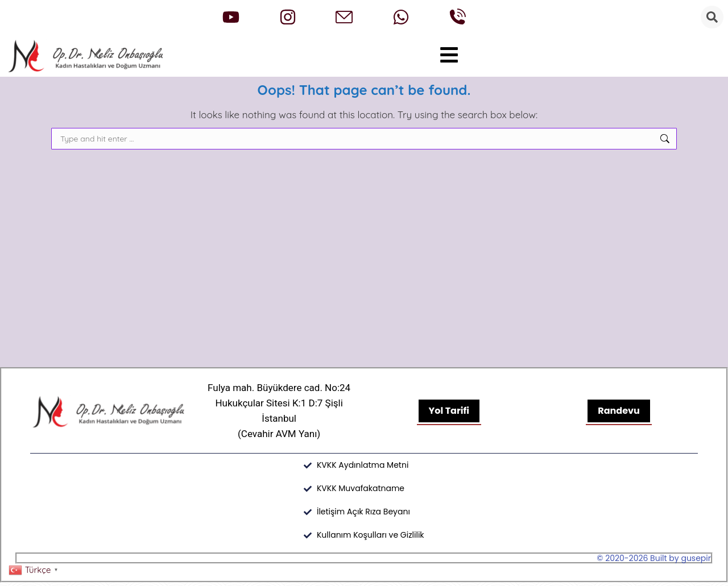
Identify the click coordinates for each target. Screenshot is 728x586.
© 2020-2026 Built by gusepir (654, 562)
